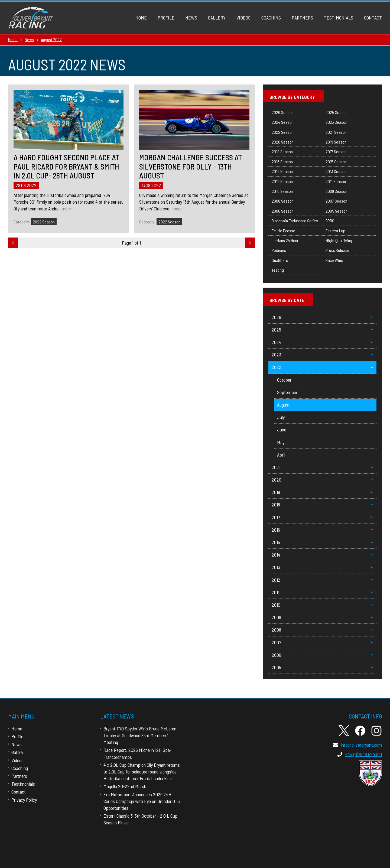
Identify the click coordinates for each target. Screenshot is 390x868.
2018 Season (282, 152)
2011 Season (336, 181)
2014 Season (282, 171)
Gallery (217, 18)
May (281, 442)
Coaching (271, 18)
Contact (373, 18)
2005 (322, 667)
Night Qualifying (339, 240)
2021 (322, 467)
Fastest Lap (335, 231)
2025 (322, 330)
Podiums (279, 250)
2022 (322, 367)
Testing (278, 270)
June (282, 430)
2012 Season (282, 181)
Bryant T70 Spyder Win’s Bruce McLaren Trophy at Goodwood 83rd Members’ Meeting (140, 735)
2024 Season (283, 122)
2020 (322, 480)
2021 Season (336, 132)
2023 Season (336, 122)
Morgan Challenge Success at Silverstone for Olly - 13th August (191, 167)
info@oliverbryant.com (357, 745)
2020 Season (283, 142)
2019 (322, 492)
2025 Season (337, 112)
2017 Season (336, 152)
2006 (322, 655)
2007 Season (336, 201)
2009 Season (336, 191)
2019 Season (336, 142)
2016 (322, 530)
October (284, 380)
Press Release (337, 250)
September (287, 392)
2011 (322, 592)
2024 (322, 342)
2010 (322, 605)
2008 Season (283, 201)
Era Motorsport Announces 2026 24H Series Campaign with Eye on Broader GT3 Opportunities (142, 801)
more (66, 209)
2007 (322, 642)
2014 (322, 555)
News (191, 18)
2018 (322, 505)
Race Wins (334, 260)
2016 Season (282, 162)
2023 (322, 355)
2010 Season (282, 191)
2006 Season (283, 211)
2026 (322, 317)
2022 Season (44, 222)
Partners (302, 18)
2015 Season (336, 162)
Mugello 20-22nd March (125, 786)
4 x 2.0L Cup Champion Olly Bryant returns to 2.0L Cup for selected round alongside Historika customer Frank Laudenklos (142, 772)
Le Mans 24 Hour (285, 240)
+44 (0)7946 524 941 (360, 754)
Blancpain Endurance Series (295, 221)
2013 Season (336, 171)
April (281, 455)
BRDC (330, 221)
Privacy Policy (24, 800)
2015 (322, 542)
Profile (166, 18)
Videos (243, 18)
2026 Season (283, 112)
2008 (322, 630)
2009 (322, 617)
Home (141, 18)
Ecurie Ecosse (283, 231)
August (283, 405)
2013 (322, 567)
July (281, 417)
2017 (322, 517)
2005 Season (337, 211)
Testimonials (339, 18)
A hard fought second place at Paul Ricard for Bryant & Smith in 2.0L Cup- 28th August (66, 167)
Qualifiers (280, 260)
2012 (322, 580)
